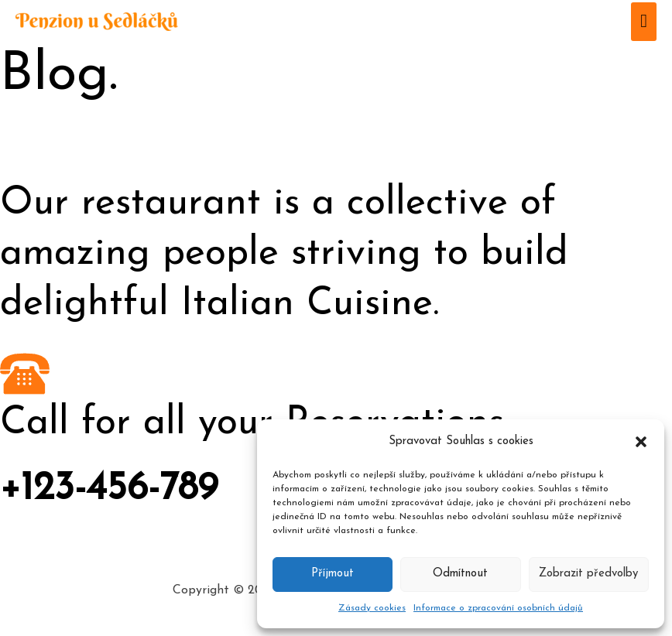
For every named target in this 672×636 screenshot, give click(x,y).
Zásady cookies (372, 608)
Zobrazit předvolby (588, 574)
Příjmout (333, 574)
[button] (641, 442)
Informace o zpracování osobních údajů (498, 608)
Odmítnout (460, 574)
